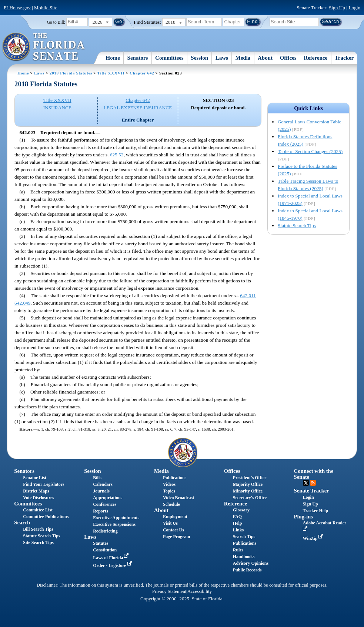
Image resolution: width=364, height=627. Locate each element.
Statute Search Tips (297, 225)
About (265, 58)
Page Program (176, 537)
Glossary (241, 510)
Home (113, 58)
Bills (97, 478)
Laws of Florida (111, 558)
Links (238, 530)
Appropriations (108, 498)
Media (243, 58)
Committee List (38, 510)
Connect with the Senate (314, 474)
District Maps (36, 491)
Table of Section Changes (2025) (310, 151)
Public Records (247, 570)
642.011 (248, 296)
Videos (169, 484)
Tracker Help (316, 511)
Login (354, 8)
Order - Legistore (113, 565)
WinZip (314, 538)
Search (22, 522)
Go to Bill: (56, 22)
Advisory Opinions (251, 563)
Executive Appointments (116, 518)
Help (238, 523)
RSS (313, 483)
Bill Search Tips (38, 529)
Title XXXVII (111, 73)
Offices (288, 58)
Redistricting (105, 531)
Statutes (101, 543)
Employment (175, 517)
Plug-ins (303, 517)
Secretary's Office (250, 498)
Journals (101, 491)
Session (199, 58)
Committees (169, 58)
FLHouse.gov (17, 8)
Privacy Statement (169, 591)
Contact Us (173, 530)
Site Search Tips (38, 543)
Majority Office (248, 484)
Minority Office (248, 491)
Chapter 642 (142, 73)
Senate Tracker (312, 491)
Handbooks (244, 557)
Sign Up (337, 8)
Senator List (35, 478)
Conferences (105, 504)
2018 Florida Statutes (71, 73)
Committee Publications (46, 517)
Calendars (103, 484)
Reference (315, 58)
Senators (138, 58)
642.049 (22, 303)
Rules (238, 550)
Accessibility (200, 591)
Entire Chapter (138, 120)
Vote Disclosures (39, 498)
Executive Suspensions (114, 524)
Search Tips (244, 537)
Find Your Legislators (44, 484)
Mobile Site (46, 8)
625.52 (117, 155)
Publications (175, 478)
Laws (222, 58)
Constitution (105, 550)
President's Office (250, 478)
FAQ (237, 517)
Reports (101, 511)
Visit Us (170, 523)
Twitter (306, 483)
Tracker (344, 58)
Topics (169, 491)
